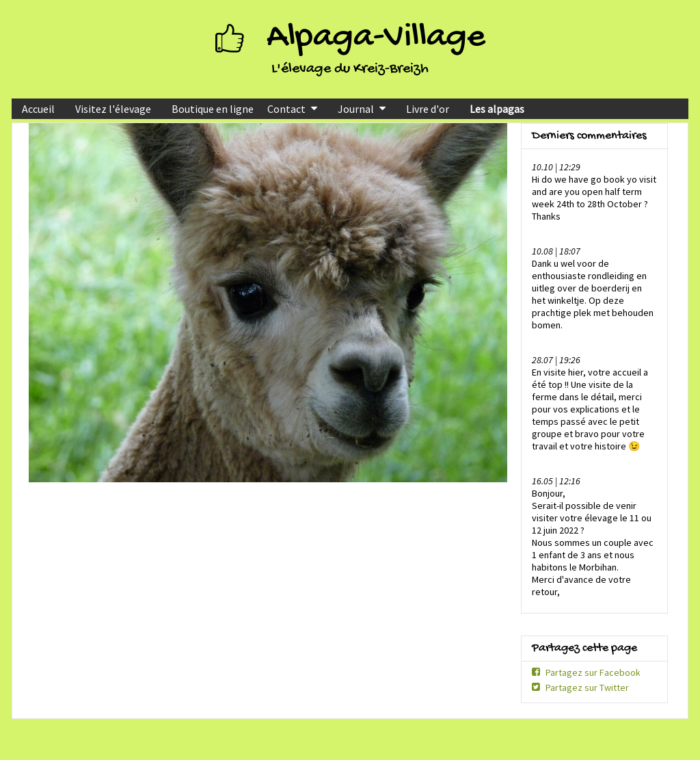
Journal (356, 109)
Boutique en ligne (213, 109)
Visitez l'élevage (113, 109)
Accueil (38, 109)
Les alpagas (497, 109)
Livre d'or (428, 109)
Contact (286, 109)
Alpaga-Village (376, 38)
